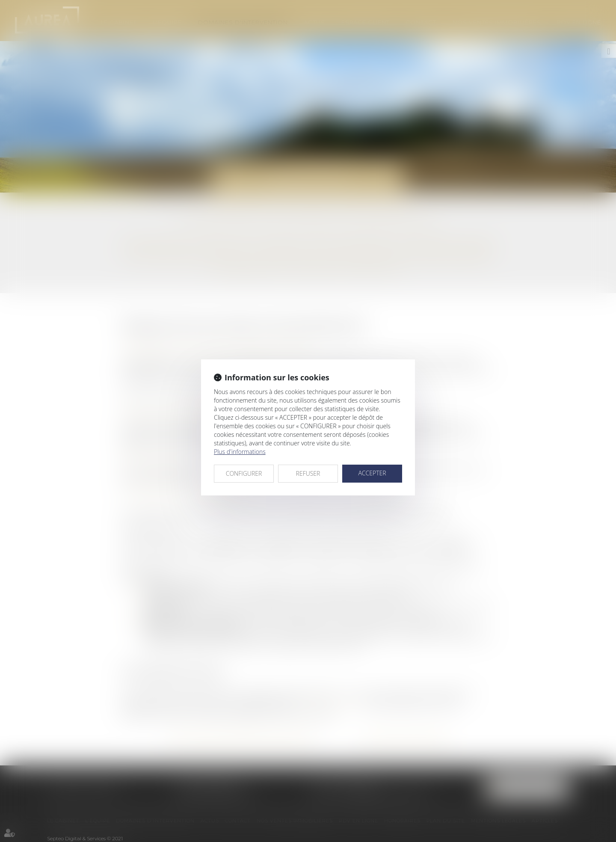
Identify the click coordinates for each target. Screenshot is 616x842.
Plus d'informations (240, 452)
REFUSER (308, 473)
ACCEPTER (372, 473)
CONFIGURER (244, 473)
